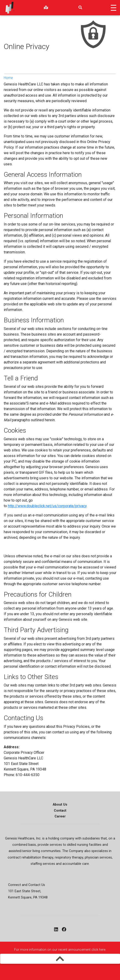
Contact (60, 811)
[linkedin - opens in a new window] (56, 930)
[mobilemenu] (60, 959)
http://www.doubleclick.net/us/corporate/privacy (47, 506)
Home (8, 78)
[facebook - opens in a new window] (64, 930)
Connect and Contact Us (27, 885)
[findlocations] (46, 8)
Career (60, 816)
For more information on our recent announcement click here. (60, 950)
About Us (60, 805)
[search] (80, 8)
